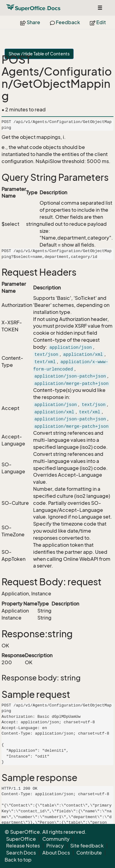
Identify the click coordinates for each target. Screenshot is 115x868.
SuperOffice (21, 839)
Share (30, 22)
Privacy (55, 846)
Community (56, 839)
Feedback (65, 22)
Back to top (18, 860)
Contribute (89, 853)
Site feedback (87, 846)
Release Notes (23, 846)
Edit (98, 22)
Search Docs (21, 853)
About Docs (56, 853)
